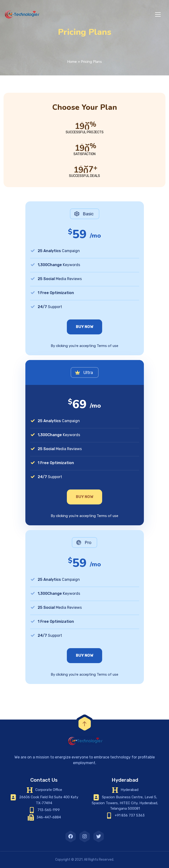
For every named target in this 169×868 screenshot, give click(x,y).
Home (72, 62)
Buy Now (84, 327)
